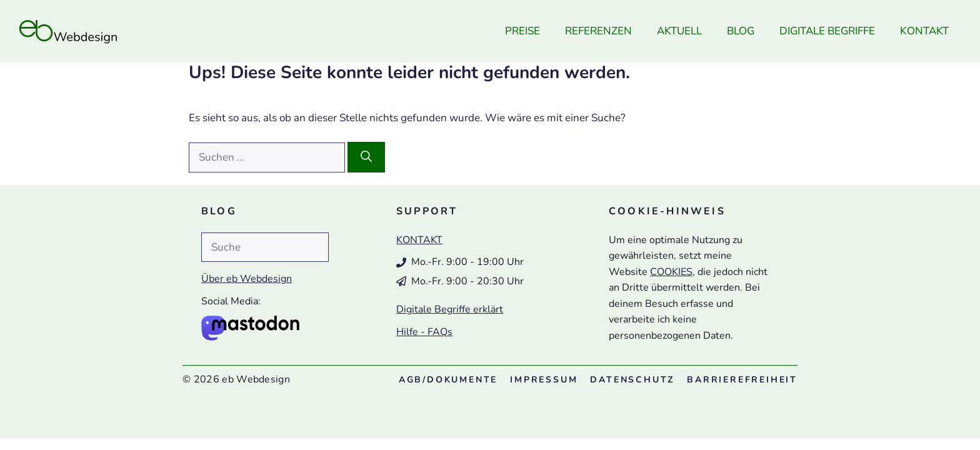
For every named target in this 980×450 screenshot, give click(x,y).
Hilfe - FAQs (424, 332)
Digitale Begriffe (827, 31)
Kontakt (924, 31)
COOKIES (671, 272)
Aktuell (679, 31)
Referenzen (598, 31)
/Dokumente (448, 380)
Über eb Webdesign (247, 279)
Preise (522, 31)
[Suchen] (366, 157)
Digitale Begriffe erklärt (450, 309)
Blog (741, 31)
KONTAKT (419, 240)
